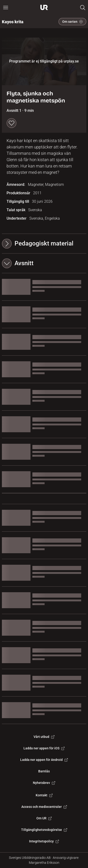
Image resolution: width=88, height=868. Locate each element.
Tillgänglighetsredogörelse (44, 830)
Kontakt (44, 795)
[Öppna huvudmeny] (6, 8)
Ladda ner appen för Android (44, 760)
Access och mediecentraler (44, 807)
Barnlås (44, 771)
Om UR (44, 818)
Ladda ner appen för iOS (44, 748)
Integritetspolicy (44, 841)
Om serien (72, 22)
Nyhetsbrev (44, 783)
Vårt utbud (44, 737)
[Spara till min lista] (11, 123)
